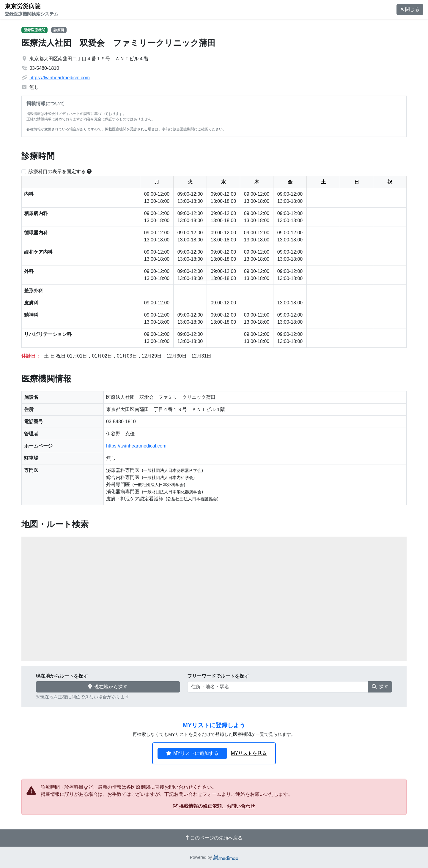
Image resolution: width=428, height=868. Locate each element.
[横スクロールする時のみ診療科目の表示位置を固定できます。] (89, 171)
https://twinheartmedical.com (60, 78)
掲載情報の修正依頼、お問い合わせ (214, 806)
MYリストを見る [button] (249, 753)
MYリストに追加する (192, 753)
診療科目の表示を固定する (57, 171)
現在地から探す (108, 687)
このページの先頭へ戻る (214, 838)
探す (380, 687)
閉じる (410, 9)
